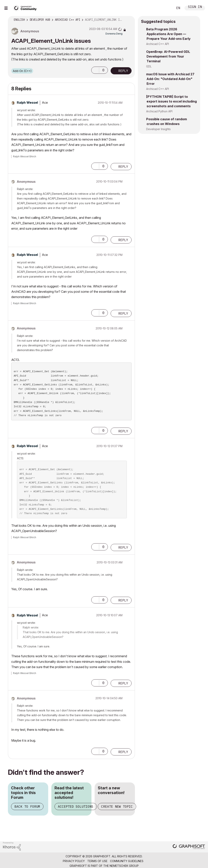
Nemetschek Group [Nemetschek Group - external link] (124, 866)
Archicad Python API (159, 111)
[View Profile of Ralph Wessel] (27, 103)
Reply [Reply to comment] (123, 167)
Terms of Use (97, 861)
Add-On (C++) (22, 71)
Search (166, 8)
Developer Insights (158, 129)
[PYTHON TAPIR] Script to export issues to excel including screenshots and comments (171, 101)
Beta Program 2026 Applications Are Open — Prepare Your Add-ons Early (168, 34)
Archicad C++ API (158, 44)
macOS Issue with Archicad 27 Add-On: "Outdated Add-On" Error (170, 79)
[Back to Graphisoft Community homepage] (26, 8)
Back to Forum (27, 806)
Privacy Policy (74, 861)
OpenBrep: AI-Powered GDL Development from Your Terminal (168, 56)
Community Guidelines (127, 861)
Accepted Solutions (76, 806)
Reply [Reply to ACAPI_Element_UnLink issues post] (123, 71)
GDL (149, 66)
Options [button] (129, 20)
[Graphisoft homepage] (189, 847)
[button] (95, 70)
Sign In (195, 7)
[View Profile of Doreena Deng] (114, 34)
